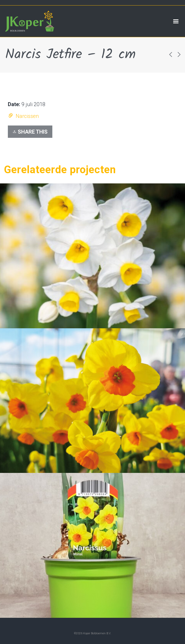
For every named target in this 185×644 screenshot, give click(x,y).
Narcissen (27, 116)
